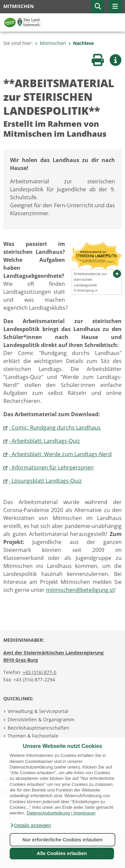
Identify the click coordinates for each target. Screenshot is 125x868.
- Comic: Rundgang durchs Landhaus (55, 428)
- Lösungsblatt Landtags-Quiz (45, 481)
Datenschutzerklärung (48, 813)
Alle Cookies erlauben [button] (62, 853)
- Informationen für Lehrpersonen (51, 467)
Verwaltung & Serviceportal (38, 711)
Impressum (84, 813)
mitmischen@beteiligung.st (80, 590)
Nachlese (81, 43)
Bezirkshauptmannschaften (38, 728)
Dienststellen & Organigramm (41, 719)
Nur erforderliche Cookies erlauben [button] (62, 840)
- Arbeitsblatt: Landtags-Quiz (44, 441)
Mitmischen (50, 43)
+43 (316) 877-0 (39, 672)
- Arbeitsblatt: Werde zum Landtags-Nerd (60, 454)
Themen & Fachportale (33, 736)
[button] (30, 825)
